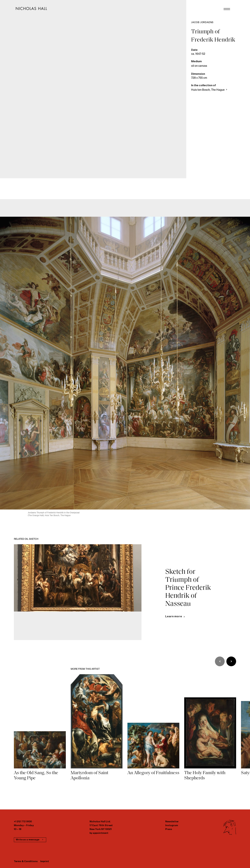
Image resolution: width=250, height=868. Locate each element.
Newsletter (172, 822)
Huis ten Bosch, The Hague (210, 90)
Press (169, 829)
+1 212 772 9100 (23, 822)
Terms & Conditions (26, 861)
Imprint (45, 861)
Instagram (172, 826)
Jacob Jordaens (202, 23)
